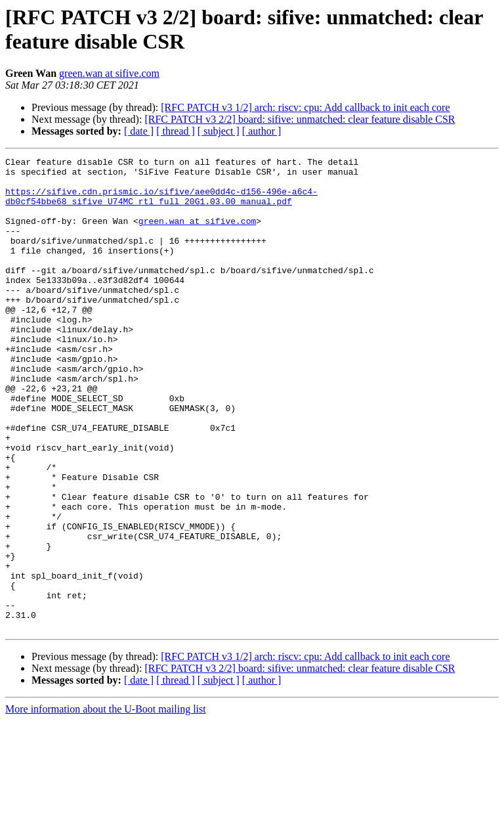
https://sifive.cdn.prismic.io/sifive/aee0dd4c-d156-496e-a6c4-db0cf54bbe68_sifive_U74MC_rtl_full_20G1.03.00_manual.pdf (161, 205)
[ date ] (139, 131)
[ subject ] (219, 131)
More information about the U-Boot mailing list (106, 804)
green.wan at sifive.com (109, 73)
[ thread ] (176, 131)
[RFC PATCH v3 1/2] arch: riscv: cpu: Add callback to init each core (305, 107)
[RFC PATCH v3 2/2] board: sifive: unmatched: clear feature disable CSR (300, 119)
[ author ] (262, 131)
